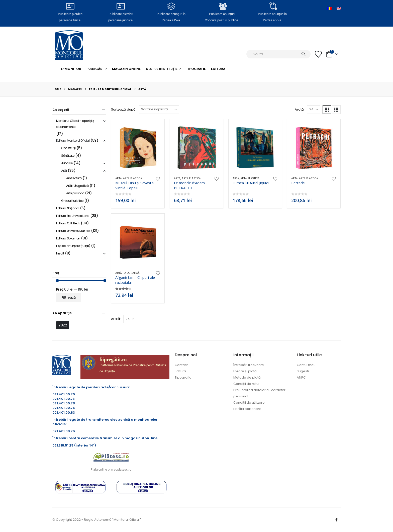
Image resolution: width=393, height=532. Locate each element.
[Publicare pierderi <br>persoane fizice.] (70, 8)
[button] (327, 110)
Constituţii (68, 148)
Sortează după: (124, 109)
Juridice (67, 163)
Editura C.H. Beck (68, 223)
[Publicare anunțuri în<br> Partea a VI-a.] (272, 8)
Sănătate (68, 156)
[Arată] (314, 110)
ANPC (301, 377)
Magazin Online (126, 69)
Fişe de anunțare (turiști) (73, 246)
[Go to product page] (138, 148)
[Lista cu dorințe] (318, 54)
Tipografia (183, 377)
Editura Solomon (68, 238)
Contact (181, 365)
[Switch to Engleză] (339, 9)
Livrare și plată (245, 371)
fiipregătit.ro (113, 360)
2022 (63, 325)
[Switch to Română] (329, 9)
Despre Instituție (162, 69)
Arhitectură (74, 178)
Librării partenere (247, 409)
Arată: (300, 109)
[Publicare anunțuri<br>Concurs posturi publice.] (222, 8)
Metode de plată (247, 377)
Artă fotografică (127, 273)
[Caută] (304, 54)
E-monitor (71, 69)
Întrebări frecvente (249, 365)
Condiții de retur (247, 384)
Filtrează (69, 297)
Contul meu (306, 365)
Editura (218, 69)
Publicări (95, 69)
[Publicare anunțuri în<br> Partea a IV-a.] (171, 8)
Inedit (60, 253)
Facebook (336, 520)
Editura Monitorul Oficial (73, 141)
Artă (119, 178)
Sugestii (303, 371)
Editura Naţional (68, 208)
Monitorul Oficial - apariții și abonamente (75, 124)
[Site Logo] (69, 45)
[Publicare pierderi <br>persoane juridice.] (121, 8)
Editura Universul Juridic (73, 231)
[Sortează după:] (159, 110)
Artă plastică (133, 178)
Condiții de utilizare (249, 403)
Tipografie (196, 69)
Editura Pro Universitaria (73, 216)
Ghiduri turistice (72, 201)
